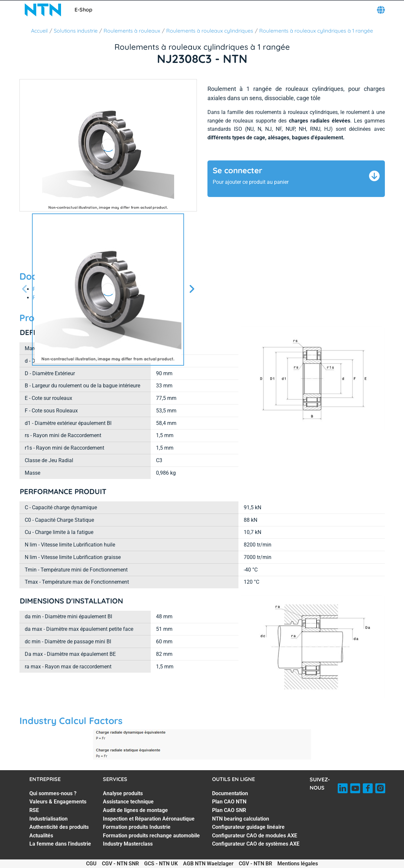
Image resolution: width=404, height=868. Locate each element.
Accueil (39, 31)
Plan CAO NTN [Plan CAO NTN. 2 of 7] (229, 802)
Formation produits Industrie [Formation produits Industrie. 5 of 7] (137, 827)
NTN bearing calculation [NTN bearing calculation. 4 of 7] (241, 819)
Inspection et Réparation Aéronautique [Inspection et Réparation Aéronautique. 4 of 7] (149, 819)
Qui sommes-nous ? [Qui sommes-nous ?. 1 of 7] (53, 793)
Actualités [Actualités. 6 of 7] (41, 836)
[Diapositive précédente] (25, 289)
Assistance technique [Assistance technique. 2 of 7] (128, 802)
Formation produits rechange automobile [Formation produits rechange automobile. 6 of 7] (151, 836)
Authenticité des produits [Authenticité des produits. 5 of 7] (59, 827)
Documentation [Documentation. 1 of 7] (230, 793)
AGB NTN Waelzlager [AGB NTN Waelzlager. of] (208, 864)
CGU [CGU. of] (91, 864)
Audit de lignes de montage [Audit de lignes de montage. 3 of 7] (135, 810)
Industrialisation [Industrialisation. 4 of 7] (48, 819)
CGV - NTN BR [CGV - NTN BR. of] (255, 864)
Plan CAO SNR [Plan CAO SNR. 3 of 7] (229, 810)
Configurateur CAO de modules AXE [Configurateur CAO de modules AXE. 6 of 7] (255, 836)
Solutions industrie (76, 31)
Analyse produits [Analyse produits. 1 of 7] (123, 793)
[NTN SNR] (43, 10)
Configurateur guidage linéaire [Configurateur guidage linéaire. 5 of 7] (248, 827)
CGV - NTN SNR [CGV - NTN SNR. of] (120, 864)
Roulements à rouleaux (132, 31)
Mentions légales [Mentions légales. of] (298, 864)
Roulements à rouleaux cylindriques (210, 31)
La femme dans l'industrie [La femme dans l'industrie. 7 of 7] (60, 844)
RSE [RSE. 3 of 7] (34, 810)
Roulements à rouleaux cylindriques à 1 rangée (316, 31)
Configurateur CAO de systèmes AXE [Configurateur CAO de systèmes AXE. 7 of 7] (256, 844)
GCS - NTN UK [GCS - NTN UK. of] (161, 864)
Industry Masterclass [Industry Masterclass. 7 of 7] (128, 844)
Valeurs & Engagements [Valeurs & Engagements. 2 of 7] (58, 802)
